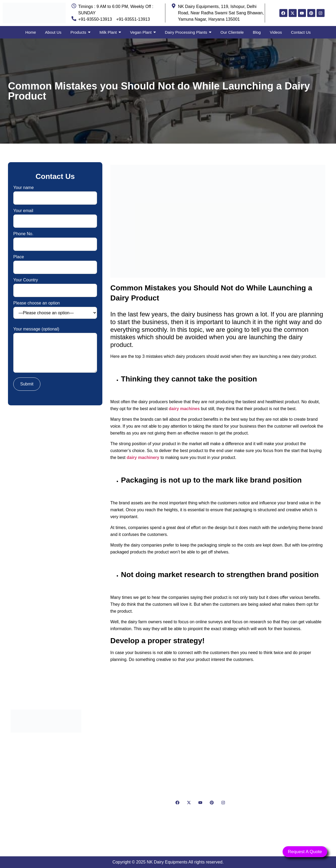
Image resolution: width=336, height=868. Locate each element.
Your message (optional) (55, 350)
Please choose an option (55, 310)
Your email (55, 216)
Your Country (55, 285)
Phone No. (55, 239)
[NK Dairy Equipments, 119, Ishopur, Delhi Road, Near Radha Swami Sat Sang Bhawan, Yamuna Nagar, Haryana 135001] (290, 772)
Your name (55, 193)
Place (55, 262)
